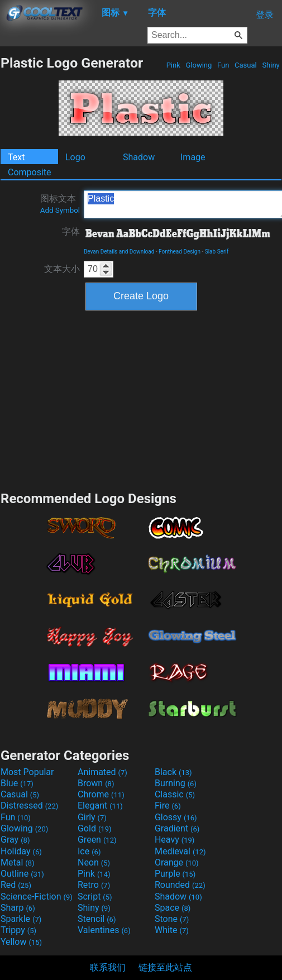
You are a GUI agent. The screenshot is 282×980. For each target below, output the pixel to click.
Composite (30, 172)
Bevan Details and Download (119, 252)
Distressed (29, 805)
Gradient (177, 828)
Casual (246, 65)
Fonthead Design (180, 252)
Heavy (175, 840)
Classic (175, 794)
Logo (75, 157)
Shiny (271, 65)
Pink (173, 65)
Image (193, 157)
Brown (96, 783)
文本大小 (62, 269)
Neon (94, 862)
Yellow (21, 942)
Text (16, 157)
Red (16, 885)
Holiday (21, 851)
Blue (17, 783)
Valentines (104, 930)
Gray (15, 840)
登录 (265, 15)
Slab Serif (217, 252)
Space (173, 908)
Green (97, 840)
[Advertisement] (141, 399)
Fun (223, 65)
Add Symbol (60, 210)
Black (173, 772)
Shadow (139, 157)
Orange (177, 862)
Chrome (101, 794)
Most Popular (27, 772)
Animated (102, 772)
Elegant (100, 805)
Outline (22, 874)
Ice (89, 851)
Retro (94, 885)
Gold (95, 828)
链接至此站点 (165, 967)
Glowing (199, 65)
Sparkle (21, 919)
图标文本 (60, 204)
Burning (176, 783)
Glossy (176, 817)
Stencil (97, 919)
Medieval (180, 851)
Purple (175, 874)
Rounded (180, 885)
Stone (172, 919)
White (172, 930)
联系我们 (108, 967)
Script (95, 897)
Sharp (18, 908)
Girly (92, 817)
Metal (18, 862)
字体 (71, 231)
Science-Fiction (37, 897)
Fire (168, 805)
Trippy (18, 930)
